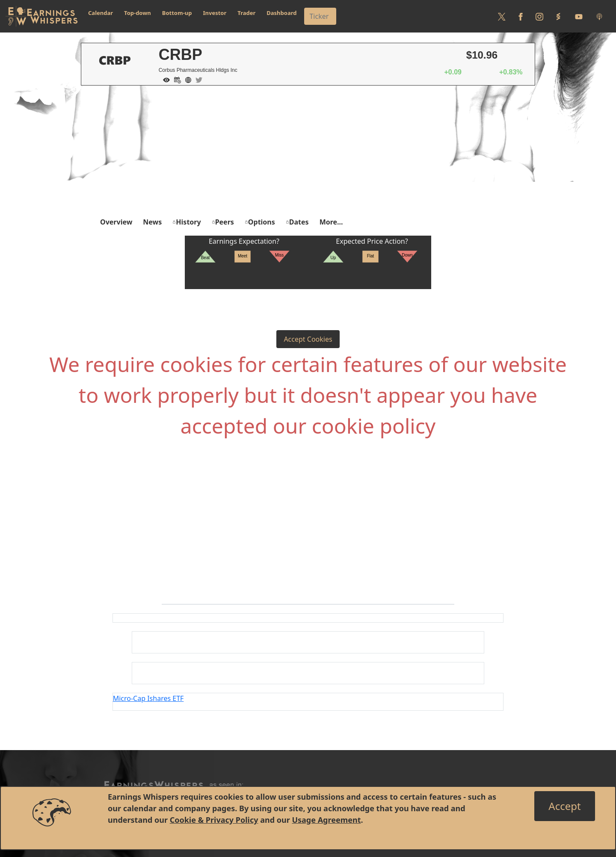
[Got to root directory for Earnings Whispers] (41, 16)
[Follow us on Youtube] (579, 16)
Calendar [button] (101, 13)
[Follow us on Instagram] (539, 16)
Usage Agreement (326, 820)
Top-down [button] (138, 13)
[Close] (564, 806)
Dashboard (281, 13)
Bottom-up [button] (177, 13)
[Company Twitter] (197, 79)
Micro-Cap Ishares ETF (148, 698)
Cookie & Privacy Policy (214, 820)
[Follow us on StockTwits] (558, 16)
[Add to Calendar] (175, 79)
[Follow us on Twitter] (502, 16)
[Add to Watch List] (164, 79)
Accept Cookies (308, 339)
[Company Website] (186, 79)
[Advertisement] (308, 150)
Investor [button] (215, 13)
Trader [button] (246, 13)
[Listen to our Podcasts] (599, 16)
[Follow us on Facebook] (521, 16)
